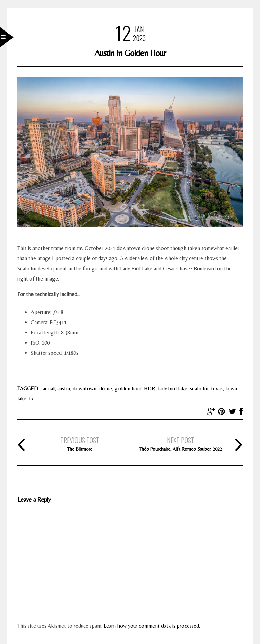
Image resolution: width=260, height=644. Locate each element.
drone (106, 388)
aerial (49, 388)
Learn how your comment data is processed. (152, 626)
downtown (85, 388)
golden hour (128, 388)
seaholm (199, 388)
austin (64, 388)
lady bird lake (173, 388)
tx (31, 399)
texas (217, 388)
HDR (150, 388)
